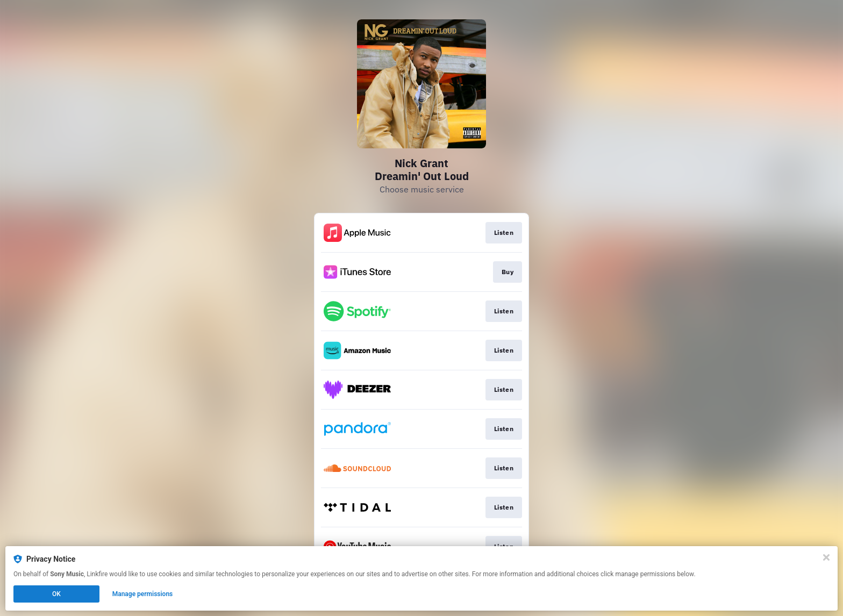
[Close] (826, 557)
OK (56, 594)
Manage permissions (143, 594)
